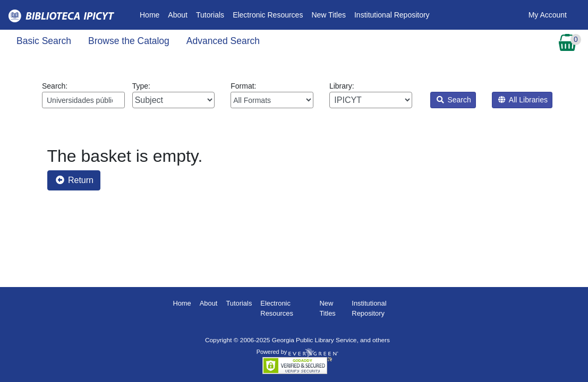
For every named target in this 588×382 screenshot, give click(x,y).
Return (75, 180)
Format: (272, 95)
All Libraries (523, 100)
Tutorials (210, 15)
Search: (83, 95)
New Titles (329, 15)
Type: (174, 95)
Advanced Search (223, 41)
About (178, 15)
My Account (548, 15)
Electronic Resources (268, 15)
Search (454, 100)
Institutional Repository (392, 15)
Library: (371, 95)
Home (152, 14)
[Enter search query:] (83, 100)
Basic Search (44, 41)
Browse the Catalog (129, 41)
